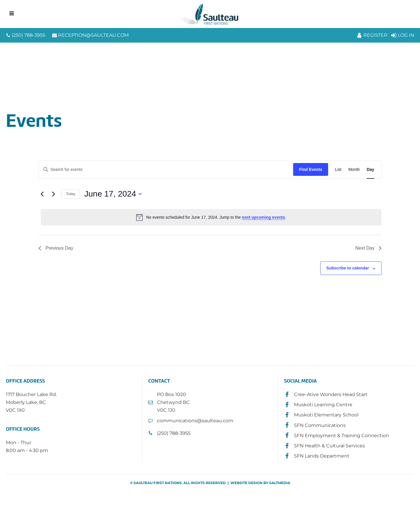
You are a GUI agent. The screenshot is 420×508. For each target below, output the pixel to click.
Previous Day (56, 248)
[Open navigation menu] (12, 14)
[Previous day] (42, 194)
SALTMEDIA (280, 483)
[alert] (211, 217)
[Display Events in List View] (338, 170)
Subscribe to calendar (348, 268)
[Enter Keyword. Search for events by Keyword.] (166, 170)
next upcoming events (263, 217)
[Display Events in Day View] (370, 170)
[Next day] (53, 194)
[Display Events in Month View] (354, 170)
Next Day (368, 248)
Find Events (310, 169)
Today (71, 194)
